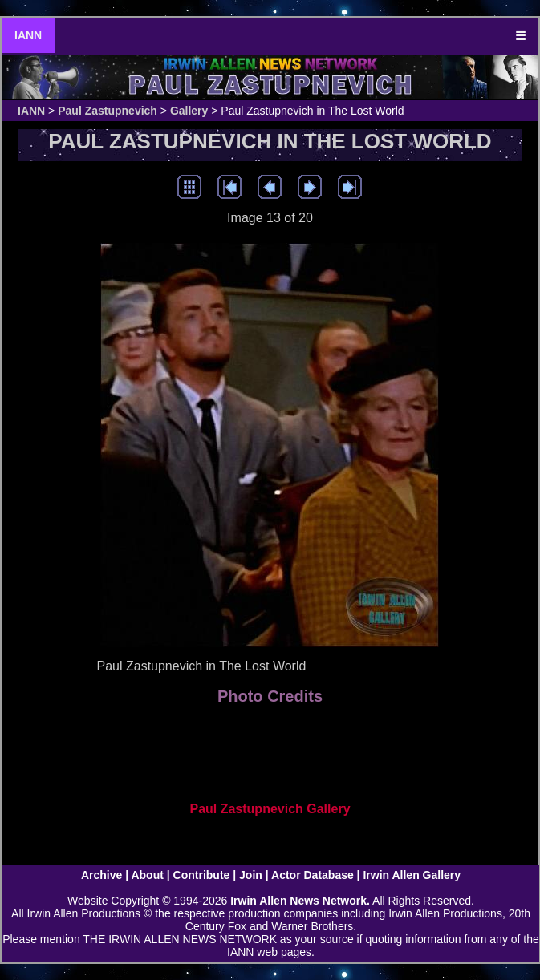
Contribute (202, 875)
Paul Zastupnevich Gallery (270, 809)
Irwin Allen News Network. (300, 901)
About (147, 875)
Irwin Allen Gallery (412, 875)
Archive (102, 875)
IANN (28, 35)
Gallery (189, 111)
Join (251, 875)
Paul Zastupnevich (108, 111)
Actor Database (313, 875)
